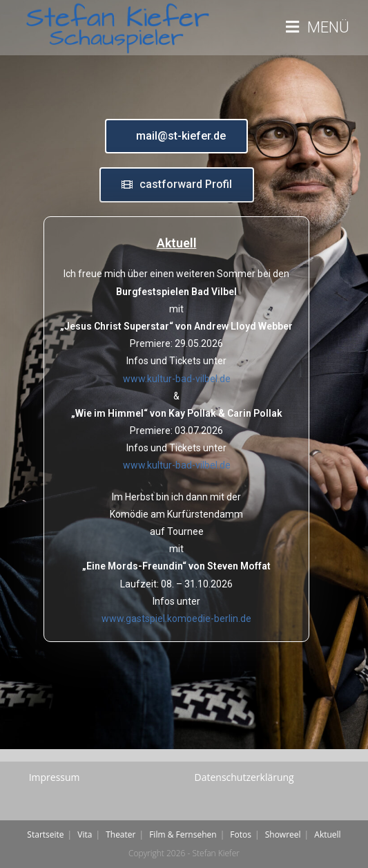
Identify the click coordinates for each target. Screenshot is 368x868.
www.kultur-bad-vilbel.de (177, 379)
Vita (85, 834)
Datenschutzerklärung (244, 777)
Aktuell (327, 834)
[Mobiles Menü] (318, 28)
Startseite (45, 834)
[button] (176, 136)
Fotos (241, 834)
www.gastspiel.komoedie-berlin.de (176, 619)
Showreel (283, 834)
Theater (120, 834)
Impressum (55, 777)
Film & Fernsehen (183, 834)
